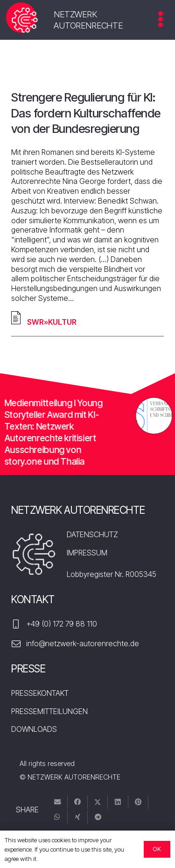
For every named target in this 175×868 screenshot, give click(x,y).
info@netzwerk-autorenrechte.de (83, 643)
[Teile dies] (78, 802)
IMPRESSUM (87, 553)
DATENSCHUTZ (92, 534)
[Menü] (161, 22)
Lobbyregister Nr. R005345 (112, 574)
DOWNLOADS (34, 729)
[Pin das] (138, 802)
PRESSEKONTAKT (40, 693)
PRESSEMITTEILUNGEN (49, 711)
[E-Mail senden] (58, 802)
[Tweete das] (98, 802)
